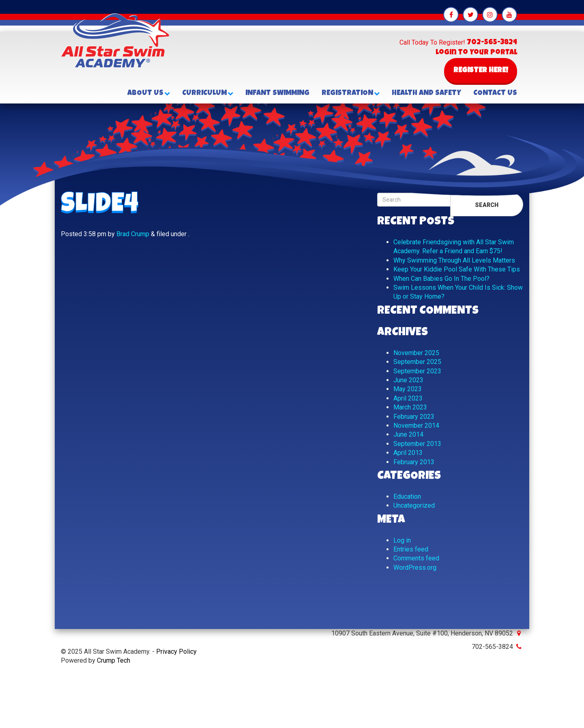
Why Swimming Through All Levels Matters (454, 260)
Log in (402, 540)
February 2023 (414, 417)
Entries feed (411, 549)
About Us (149, 93)
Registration (351, 93)
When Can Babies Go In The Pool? (441, 279)
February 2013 (414, 462)
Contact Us (495, 93)
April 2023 (408, 398)
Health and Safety (426, 93)
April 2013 (408, 453)
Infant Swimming (277, 93)
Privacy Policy (176, 652)
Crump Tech (114, 660)
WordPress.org (415, 568)
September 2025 (417, 362)
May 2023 (408, 389)
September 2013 (417, 444)
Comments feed (416, 558)
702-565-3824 (492, 43)
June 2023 (408, 380)
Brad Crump (133, 234)
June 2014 (408, 434)
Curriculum (208, 93)
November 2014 (416, 425)
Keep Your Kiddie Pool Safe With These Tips (457, 269)
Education (407, 496)
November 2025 (416, 353)
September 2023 (417, 371)
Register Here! (481, 71)
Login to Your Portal (476, 53)
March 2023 (410, 407)
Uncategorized (414, 505)
